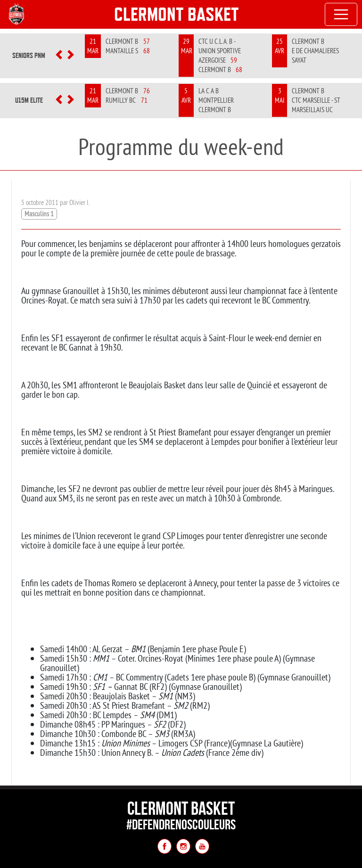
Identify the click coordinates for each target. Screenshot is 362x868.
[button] (59, 56)
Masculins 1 (39, 214)
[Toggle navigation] (341, 15)
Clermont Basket (177, 14)
